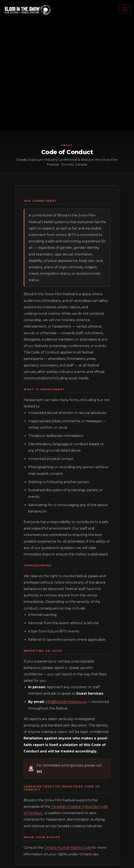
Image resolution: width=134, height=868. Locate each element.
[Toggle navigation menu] (125, 9)
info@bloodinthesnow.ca (66, 702)
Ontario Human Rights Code (68, 848)
